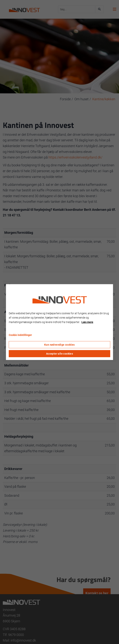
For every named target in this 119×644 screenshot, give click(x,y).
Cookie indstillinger (20, 335)
